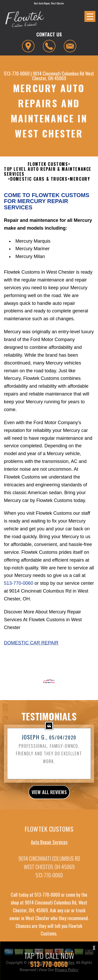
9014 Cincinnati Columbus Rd (58, 73)
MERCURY (80, 182)
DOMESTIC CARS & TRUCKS (39, 182)
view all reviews (49, 795)
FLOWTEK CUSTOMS (48, 167)
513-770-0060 (17, 73)
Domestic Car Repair (31, 645)
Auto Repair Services (49, 845)
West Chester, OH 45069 (63, 76)
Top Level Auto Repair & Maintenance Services (48, 174)
